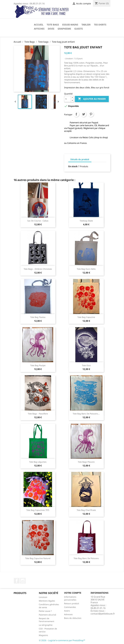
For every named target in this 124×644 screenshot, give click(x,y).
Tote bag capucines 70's (38, 510)
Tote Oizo (86, 365)
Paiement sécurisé (47, 615)
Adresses (68, 614)
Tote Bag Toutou (38, 317)
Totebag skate (86, 221)
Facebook (17, 581)
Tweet (84, 114)
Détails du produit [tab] (80, 159)
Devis (51, 29)
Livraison (43, 597)
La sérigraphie (46, 625)
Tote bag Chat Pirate (86, 510)
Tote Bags (53, 25)
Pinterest (91, 114)
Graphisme (64, 29)
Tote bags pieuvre (86, 462)
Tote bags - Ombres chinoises (38, 269)
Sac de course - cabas (38, 221)
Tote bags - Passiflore (38, 414)
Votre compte (73, 593)
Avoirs (67, 611)
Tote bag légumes (38, 462)
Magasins (43, 635)
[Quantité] (67, 99)
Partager (76, 114)
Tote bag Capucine (86, 317)
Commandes (70, 607)
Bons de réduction (73, 618)
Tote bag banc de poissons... (86, 414)
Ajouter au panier (92, 99)
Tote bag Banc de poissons (86, 558)
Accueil (39, 25)
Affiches (39, 29)
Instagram (23, 581)
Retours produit (72, 603)
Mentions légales (47, 601)
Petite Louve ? (45, 611)
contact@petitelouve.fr (103, 614)
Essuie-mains (70, 25)
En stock (73, 166)
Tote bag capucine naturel (38, 558)
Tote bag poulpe (38, 365)
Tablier (86, 25)
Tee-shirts (100, 25)
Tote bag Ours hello (86, 269)
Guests (79, 29)
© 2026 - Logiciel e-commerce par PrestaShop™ (62, 640)
